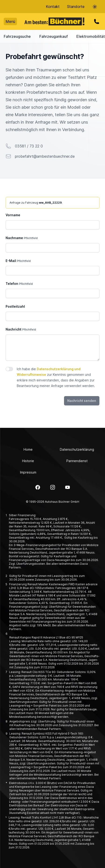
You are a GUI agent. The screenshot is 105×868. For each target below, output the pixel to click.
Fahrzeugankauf (54, 36)
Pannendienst (77, 461)
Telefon (19, 284)
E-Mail (18, 261)
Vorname (13, 215)
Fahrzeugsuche (17, 36)
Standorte (76, 7)
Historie (28, 461)
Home (28, 449)
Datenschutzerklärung (77, 449)
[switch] (9, 369)
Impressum (28, 472)
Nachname (22, 238)
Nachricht (21, 329)
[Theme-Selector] (95, 7)
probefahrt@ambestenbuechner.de (45, 156)
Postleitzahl (15, 306)
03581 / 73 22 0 (29, 146)
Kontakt (53, 7)
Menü (10, 21)
